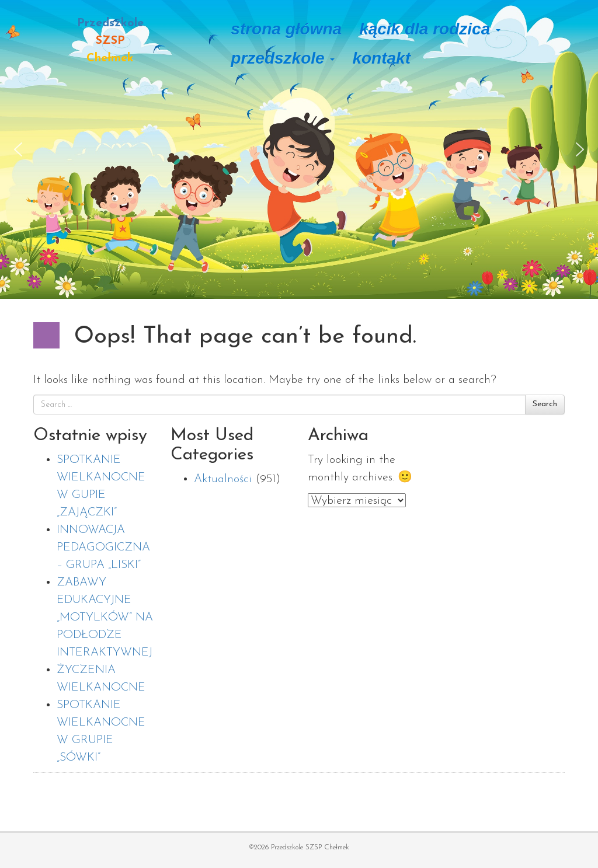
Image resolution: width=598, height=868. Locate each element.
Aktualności (223, 479)
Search (545, 404)
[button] (18, 149)
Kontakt (381, 58)
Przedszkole (283, 58)
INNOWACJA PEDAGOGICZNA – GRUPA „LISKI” (103, 548)
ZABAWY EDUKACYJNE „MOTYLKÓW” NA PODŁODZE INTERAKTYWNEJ (105, 618)
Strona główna (286, 29)
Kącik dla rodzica (430, 29)
